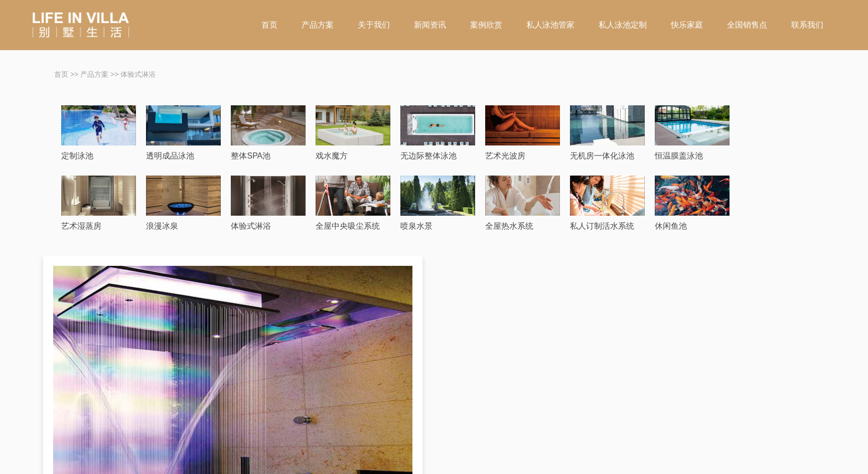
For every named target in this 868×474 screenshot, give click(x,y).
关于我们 (374, 25)
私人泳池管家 (550, 25)
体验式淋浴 (138, 74)
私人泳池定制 (623, 25)
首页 (269, 25)
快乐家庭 (687, 25)
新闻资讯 (430, 25)
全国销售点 (747, 25)
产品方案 (318, 25)
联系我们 (807, 25)
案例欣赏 (486, 25)
